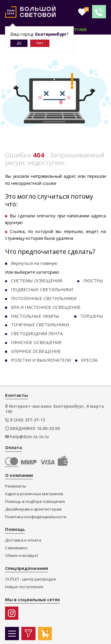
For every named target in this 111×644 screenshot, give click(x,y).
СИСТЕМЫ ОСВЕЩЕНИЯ (37, 281)
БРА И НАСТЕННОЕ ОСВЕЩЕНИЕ (46, 307)
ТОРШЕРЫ (92, 316)
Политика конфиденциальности (36, 517)
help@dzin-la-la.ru (29, 437)
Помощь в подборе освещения (35, 502)
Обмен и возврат (22, 556)
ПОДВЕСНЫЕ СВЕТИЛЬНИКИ (42, 289)
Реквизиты (16, 486)
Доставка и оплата (23, 540)
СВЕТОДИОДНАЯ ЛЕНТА (37, 333)
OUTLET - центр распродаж (30, 579)
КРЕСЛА (89, 360)
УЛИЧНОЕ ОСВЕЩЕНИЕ (36, 351)
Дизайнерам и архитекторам (33, 509)
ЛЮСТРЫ (93, 281)
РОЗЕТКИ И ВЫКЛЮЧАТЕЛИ (41, 360)
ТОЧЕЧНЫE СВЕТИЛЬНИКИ (40, 325)
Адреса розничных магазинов (34, 494)
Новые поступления (24, 587)
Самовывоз (16, 548)
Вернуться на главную (34, 263)
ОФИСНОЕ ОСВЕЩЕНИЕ (36, 342)
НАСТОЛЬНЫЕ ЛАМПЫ (35, 316)
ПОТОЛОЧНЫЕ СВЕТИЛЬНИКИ (44, 298)
